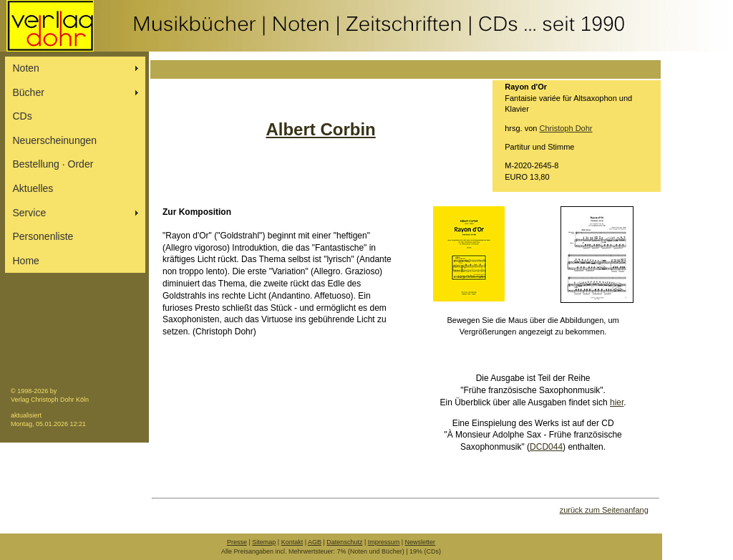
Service (30, 213)
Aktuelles (33, 188)
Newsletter (421, 542)
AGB (315, 542)
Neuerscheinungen (55, 140)
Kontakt (292, 542)
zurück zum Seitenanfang (604, 510)
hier (617, 402)
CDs (23, 116)
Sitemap (264, 542)
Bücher (29, 92)
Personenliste (43, 236)
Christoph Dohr (566, 128)
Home (26, 261)
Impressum (384, 542)
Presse (237, 542)
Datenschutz (344, 542)
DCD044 (546, 447)
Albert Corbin (320, 129)
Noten (26, 68)
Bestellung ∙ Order (53, 164)
